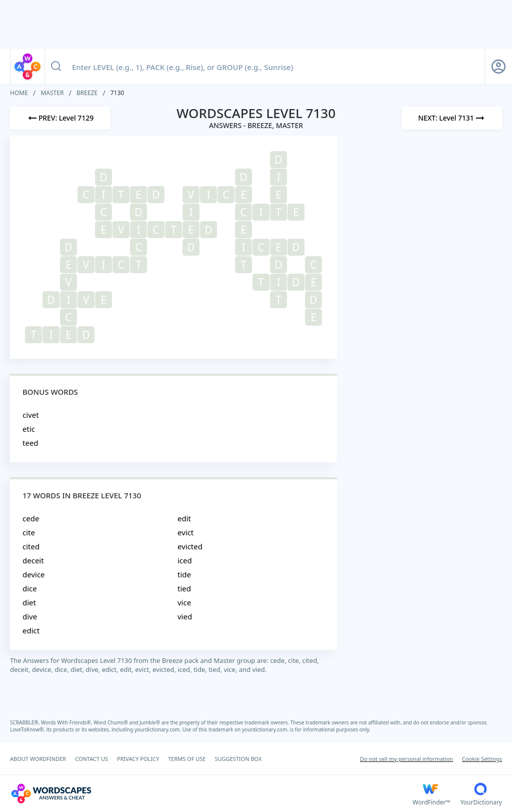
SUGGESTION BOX (238, 759)
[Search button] (56, 67)
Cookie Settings (482, 759)
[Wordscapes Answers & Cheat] (211, 793)
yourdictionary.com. (158, 729)
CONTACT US (91, 759)
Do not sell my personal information (406, 759)
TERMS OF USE (187, 759)
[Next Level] (452, 118)
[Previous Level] (60, 118)
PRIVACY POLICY (138, 759)
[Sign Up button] (498, 67)
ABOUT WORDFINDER (38, 759)
